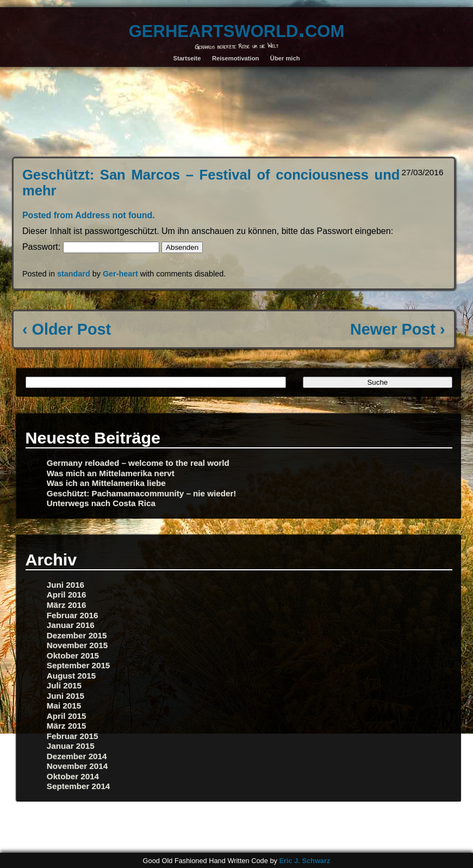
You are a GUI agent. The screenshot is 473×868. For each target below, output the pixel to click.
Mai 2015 (64, 706)
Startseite (187, 58)
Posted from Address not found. (89, 215)
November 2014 (77, 766)
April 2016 (67, 595)
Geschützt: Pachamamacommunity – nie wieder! (142, 493)
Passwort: (91, 247)
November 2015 (77, 645)
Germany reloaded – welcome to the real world (138, 463)
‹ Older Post (67, 329)
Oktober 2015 (73, 655)
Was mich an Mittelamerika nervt (111, 473)
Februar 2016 (73, 615)
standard (74, 274)
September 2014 (79, 786)
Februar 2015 (73, 736)
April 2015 (67, 716)
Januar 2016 (71, 625)
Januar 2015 (71, 746)
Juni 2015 (66, 696)
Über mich (285, 58)
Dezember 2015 (77, 635)
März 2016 (67, 605)
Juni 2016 (66, 585)
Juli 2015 (64, 685)
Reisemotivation (235, 58)
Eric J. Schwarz (304, 861)
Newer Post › (397, 329)
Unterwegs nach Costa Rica (101, 503)
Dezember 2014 (77, 756)
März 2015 (67, 726)
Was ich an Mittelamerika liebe (106, 483)
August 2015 (71, 676)
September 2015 (79, 665)
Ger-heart (120, 274)
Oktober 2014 (73, 776)
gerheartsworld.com (236, 28)
